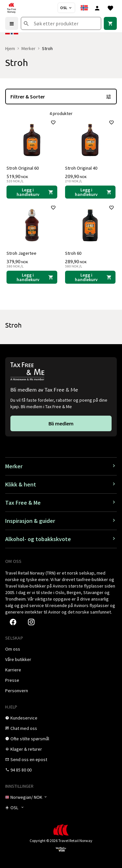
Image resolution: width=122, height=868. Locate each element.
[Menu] (12, 23)
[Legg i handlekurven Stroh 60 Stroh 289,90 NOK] (90, 277)
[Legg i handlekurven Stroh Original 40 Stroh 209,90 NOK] (90, 192)
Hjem (10, 48)
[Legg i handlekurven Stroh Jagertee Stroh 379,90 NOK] (32, 277)
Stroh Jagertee (21, 253)
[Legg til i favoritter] (53, 123)
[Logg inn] (97, 8)
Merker (28, 48)
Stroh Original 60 (23, 168)
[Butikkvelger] (66, 8)
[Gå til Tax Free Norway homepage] (11, 8)
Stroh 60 (73, 253)
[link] (110, 23)
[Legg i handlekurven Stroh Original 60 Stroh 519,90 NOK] (32, 192)
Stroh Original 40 (81, 168)
